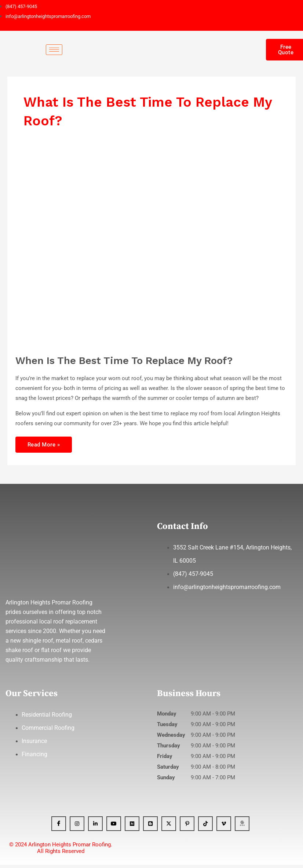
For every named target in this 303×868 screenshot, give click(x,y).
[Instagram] (77, 827)
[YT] (114, 827)
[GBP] (242, 827)
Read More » (44, 442)
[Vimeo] (224, 827)
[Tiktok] (205, 827)
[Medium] (132, 827)
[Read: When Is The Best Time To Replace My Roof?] (140, 247)
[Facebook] (59, 827)
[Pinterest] (187, 827)
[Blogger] (150, 827)
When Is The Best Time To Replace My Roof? (124, 361)
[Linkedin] (95, 827)
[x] (169, 827)
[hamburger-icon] (54, 50)
